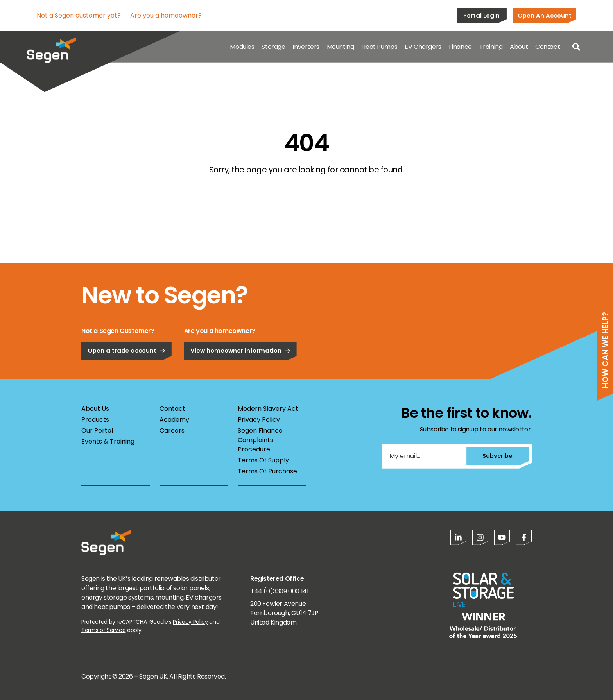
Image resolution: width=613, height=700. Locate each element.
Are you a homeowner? (166, 15)
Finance (460, 47)
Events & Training (108, 441)
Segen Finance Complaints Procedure (260, 440)
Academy (174, 420)
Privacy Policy (259, 420)
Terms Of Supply (263, 460)
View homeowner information (240, 371)
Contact (548, 47)
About (519, 47)
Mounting (341, 47)
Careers (172, 431)
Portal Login (481, 15)
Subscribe (497, 456)
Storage (273, 47)
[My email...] (424, 456)
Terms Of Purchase (267, 471)
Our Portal (97, 431)
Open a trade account (126, 371)
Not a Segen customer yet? (79, 15)
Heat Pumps (379, 47)
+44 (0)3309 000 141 (279, 591)
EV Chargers (423, 47)
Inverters (306, 47)
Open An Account (545, 15)
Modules (242, 47)
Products (95, 420)
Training (491, 47)
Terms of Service (103, 630)
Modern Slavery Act (268, 409)
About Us (95, 409)
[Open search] (576, 47)
